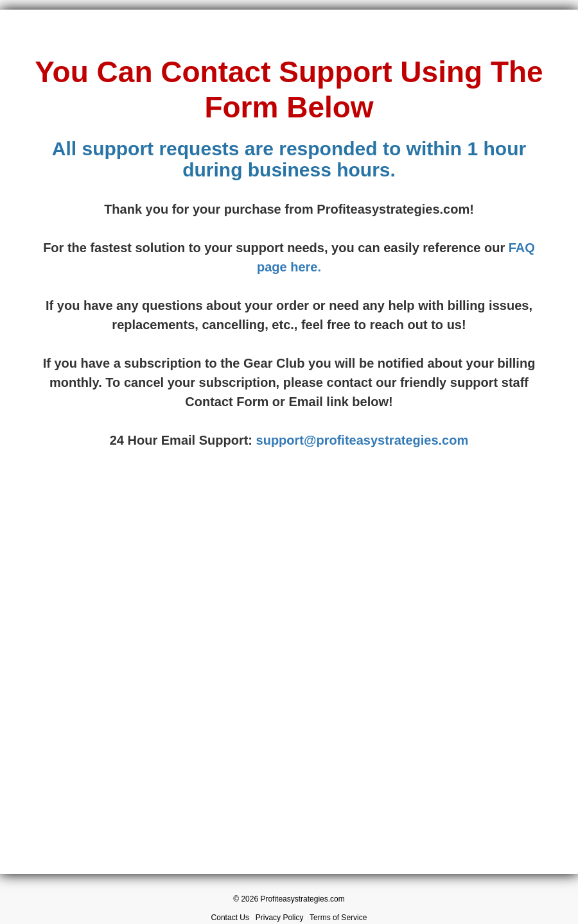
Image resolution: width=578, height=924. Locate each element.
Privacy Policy (280, 918)
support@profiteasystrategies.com (363, 440)
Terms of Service (338, 918)
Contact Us (230, 918)
